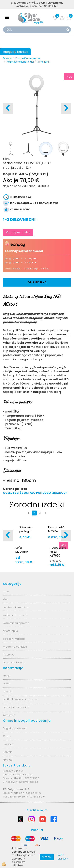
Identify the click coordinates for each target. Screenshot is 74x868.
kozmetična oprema (16, 623)
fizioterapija (10, 631)
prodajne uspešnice (16, 707)
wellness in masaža (16, 615)
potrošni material (14, 639)
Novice (7, 760)
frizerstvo (9, 655)
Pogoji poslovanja (15, 728)
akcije (7, 676)
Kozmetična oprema (28, 58)
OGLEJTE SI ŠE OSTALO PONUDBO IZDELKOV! (35, 493)
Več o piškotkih (63, 857)
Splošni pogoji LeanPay (36, 269)
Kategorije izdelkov (15, 52)
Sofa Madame (22, 550)
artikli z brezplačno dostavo (21, 699)
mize (6, 591)
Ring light (43, 62)
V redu (47, 857)
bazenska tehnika (14, 663)
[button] (66, 108)
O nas (7, 736)
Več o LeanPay (12, 269)
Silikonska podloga (26, 529)
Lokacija (8, 744)
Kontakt (8, 752)
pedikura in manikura (17, 607)
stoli (6, 599)
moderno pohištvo (15, 647)
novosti (8, 691)
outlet (7, 683)
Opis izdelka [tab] (37, 282)
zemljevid (9, 715)
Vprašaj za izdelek (18, 232)
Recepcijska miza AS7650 (58, 552)
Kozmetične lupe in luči (20, 62)
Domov (7, 58)
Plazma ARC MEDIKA (56, 529)
